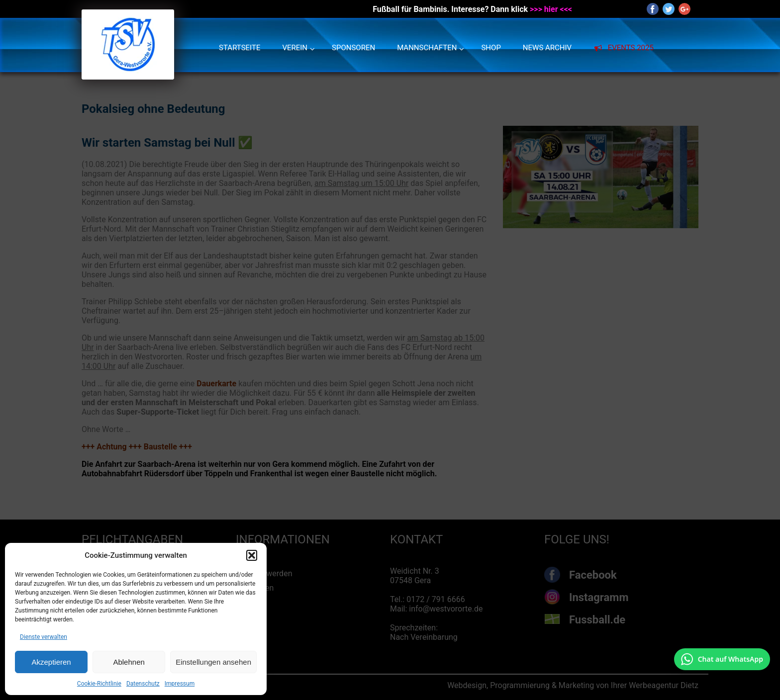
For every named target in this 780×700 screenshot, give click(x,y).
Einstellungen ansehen (213, 662)
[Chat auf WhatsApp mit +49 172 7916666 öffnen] (722, 659)
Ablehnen (129, 662)
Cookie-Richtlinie (99, 684)
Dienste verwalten (44, 637)
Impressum (180, 684)
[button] (252, 555)
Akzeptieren (51, 662)
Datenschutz (143, 684)
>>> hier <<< (551, 9)
